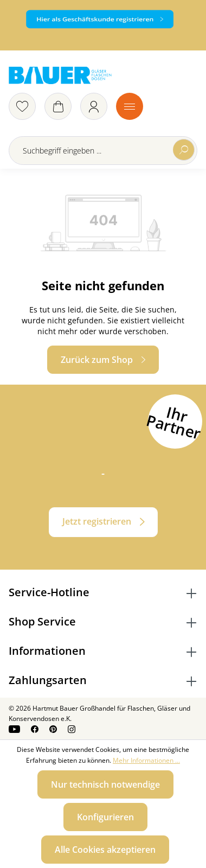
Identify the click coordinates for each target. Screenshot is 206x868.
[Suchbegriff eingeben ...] (103, 151)
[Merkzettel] (22, 106)
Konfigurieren (105, 817)
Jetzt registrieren (97, 521)
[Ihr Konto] (94, 106)
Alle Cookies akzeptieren (105, 850)
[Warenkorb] (58, 106)
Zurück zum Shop (97, 360)
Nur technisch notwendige (105, 784)
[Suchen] (184, 150)
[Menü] (130, 106)
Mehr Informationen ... (146, 760)
